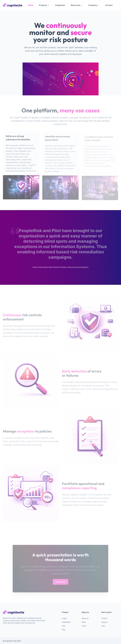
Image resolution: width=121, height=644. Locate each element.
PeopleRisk (66, 622)
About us (85, 618)
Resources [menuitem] (77, 5)
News (84, 622)
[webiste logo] (26, 612)
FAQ (64, 630)
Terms (84, 626)
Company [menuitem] (94, 5)
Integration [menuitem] (60, 5)
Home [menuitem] (31, 5)
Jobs (103, 626)
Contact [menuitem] (109, 5)
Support (104, 622)
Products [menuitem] (44, 5)
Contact (104, 618)
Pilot (64, 626)
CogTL (64, 618)
